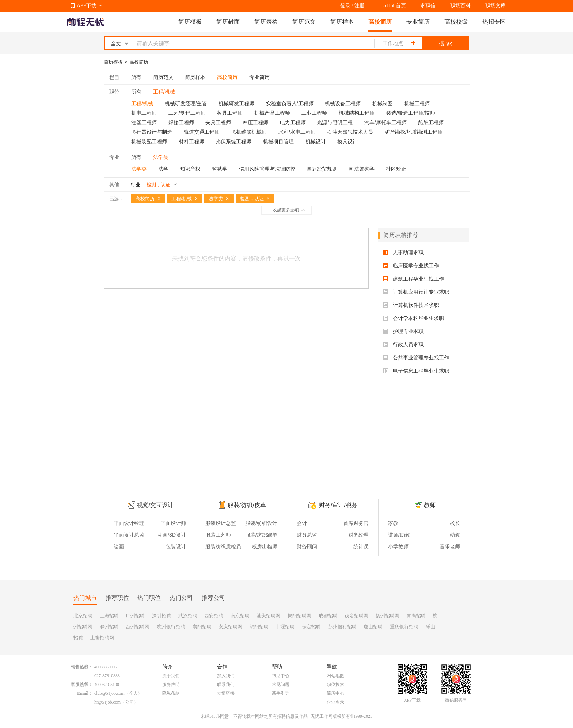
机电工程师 (144, 113)
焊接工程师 (181, 122)
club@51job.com (109, 693)
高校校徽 (456, 22)
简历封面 (228, 22)
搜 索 (445, 43)
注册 (360, 6)
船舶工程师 (431, 122)
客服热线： (82, 685)
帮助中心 (281, 676)
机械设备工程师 (343, 103)
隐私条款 (171, 693)
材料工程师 (191, 141)
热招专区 (494, 22)
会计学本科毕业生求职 (414, 318)
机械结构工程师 (357, 113)
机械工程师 (417, 103)
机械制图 (383, 103)
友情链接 (226, 693)
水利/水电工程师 (297, 132)
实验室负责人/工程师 (290, 103)
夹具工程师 (218, 122)
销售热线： (82, 667)
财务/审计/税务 (338, 505)
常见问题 (281, 685)
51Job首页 (394, 6)
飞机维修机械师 (249, 132)
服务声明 (171, 685)
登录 (345, 6)
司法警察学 (362, 169)
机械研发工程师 (236, 103)
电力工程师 (293, 122)
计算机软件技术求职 (411, 305)
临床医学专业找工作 (411, 266)
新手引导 (281, 693)
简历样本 (342, 22)
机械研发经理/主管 (186, 103)
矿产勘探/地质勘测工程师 (414, 132)
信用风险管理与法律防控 (267, 169)
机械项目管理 (278, 141)
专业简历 (418, 22)
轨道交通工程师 (202, 132)
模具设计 (348, 141)
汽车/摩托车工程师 (386, 122)
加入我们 (226, 676)
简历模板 (190, 22)
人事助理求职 (403, 252)
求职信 (428, 6)
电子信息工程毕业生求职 (416, 371)
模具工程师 (230, 113)
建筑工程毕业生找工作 (414, 279)
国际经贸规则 (322, 169)
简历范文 (304, 22)
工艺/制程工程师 (187, 113)
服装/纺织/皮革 (247, 505)
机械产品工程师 (272, 113)
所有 (136, 77)
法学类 (139, 169)
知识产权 (190, 169)
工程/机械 (142, 103)
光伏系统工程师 (234, 141)
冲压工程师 (255, 122)
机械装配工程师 (149, 141)
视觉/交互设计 (155, 505)
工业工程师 (314, 113)
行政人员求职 (403, 344)
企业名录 (335, 702)
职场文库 (496, 6)
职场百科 (460, 6)
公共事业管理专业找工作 (416, 358)
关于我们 (171, 676)
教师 (430, 505)
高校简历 (380, 22)
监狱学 (220, 169)
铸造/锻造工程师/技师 (411, 113)
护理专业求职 (403, 331)
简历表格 (266, 22)
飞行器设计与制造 (152, 132)
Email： (85, 693)
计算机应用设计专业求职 (416, 292)
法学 (163, 169)
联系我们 (226, 685)
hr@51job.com (107, 702)
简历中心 (335, 693)
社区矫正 (396, 169)
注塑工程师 (144, 122)
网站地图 (335, 676)
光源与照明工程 (335, 122)
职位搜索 (335, 685)
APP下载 (87, 6)
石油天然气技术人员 (350, 132)
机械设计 (316, 141)
